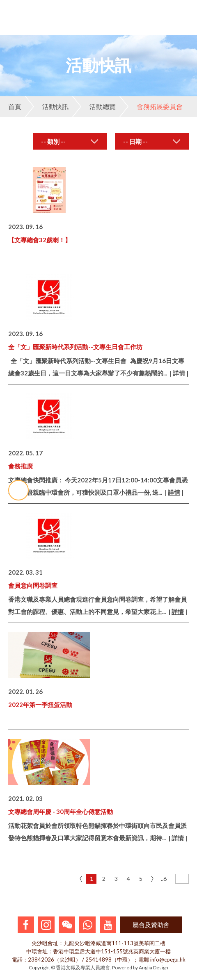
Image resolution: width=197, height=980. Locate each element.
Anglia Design (153, 967)
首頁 (15, 106)
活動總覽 (94, 107)
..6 (164, 879)
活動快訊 (47, 107)
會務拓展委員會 (151, 107)
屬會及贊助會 (151, 925)
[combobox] (70, 141)
